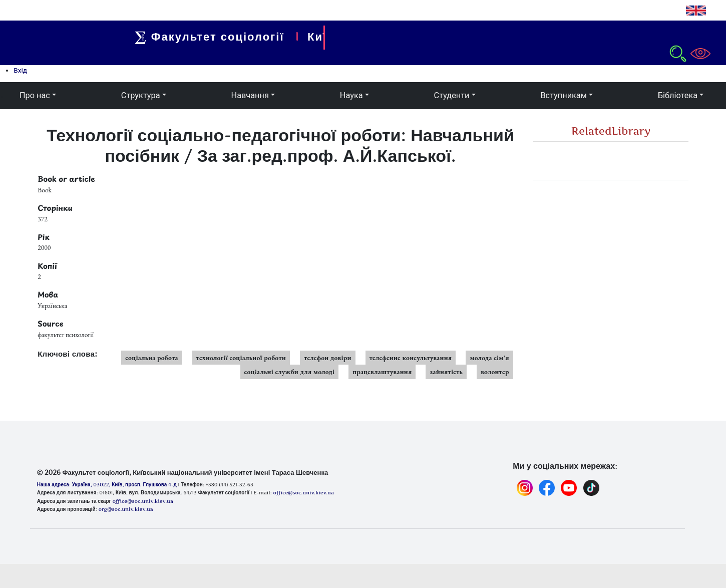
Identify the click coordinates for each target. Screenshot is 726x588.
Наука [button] (351, 95)
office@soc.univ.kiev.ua (142, 501)
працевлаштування (382, 372)
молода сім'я (489, 358)
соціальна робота (151, 358)
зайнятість (446, 372)
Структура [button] (141, 95)
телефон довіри (328, 358)
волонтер (495, 372)
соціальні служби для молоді (290, 372)
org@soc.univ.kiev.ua (125, 509)
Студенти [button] (452, 95)
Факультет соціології (216, 37)
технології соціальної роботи (241, 358)
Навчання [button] (250, 95)
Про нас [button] (35, 95)
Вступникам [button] (563, 95)
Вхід (20, 70)
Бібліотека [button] (678, 95)
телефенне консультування (411, 358)
